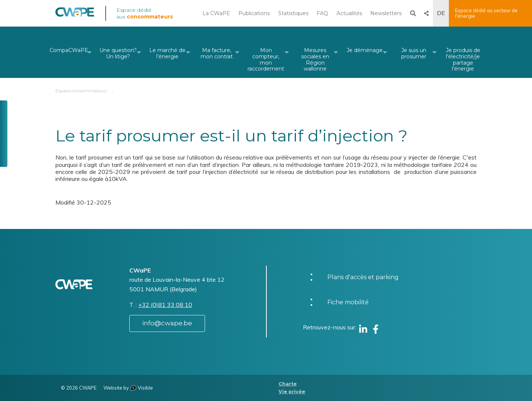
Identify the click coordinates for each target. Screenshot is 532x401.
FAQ (322, 13)
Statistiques (293, 13)
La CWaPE (216, 13)
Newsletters (386, 13)
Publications (254, 13)
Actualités (349, 13)
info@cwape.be (167, 323)
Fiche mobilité (348, 302)
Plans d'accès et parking (363, 277)
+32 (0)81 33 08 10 (165, 305)
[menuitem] (69, 52)
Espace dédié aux (145, 13)
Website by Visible (128, 388)
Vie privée (292, 392)
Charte (288, 384)
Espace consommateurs (81, 91)
